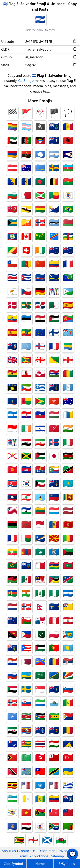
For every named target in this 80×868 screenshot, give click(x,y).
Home (40, 864)
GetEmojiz (26, 81)
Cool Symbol (13, 864)
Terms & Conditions (33, 856)
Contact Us (27, 851)
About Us (9, 851)
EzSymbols (67, 864)
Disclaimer (46, 851)
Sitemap (58, 856)
